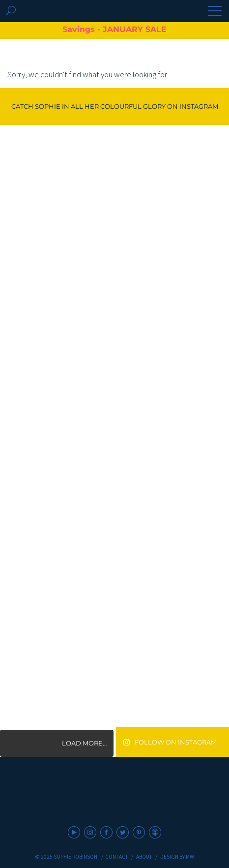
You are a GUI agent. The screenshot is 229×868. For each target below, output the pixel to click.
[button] (215, 12)
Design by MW (177, 857)
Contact (117, 857)
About (144, 857)
